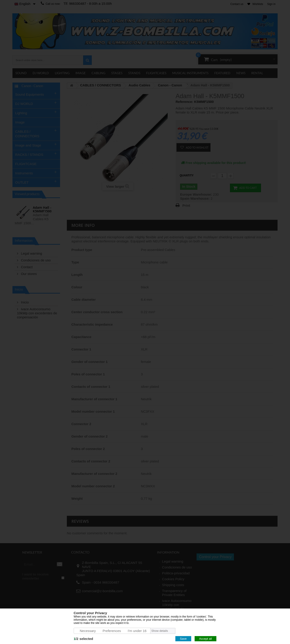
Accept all (205, 639)
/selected (83, 639)
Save (183, 639)
